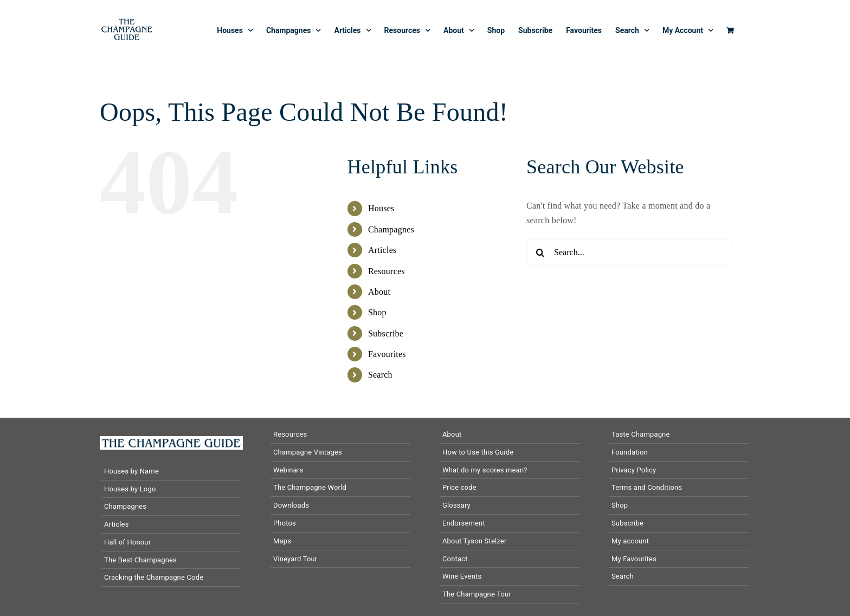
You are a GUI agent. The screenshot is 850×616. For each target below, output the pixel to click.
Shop (377, 312)
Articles (382, 250)
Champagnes (391, 229)
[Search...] (629, 252)
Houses (381, 208)
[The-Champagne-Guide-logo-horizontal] (171, 440)
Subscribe (386, 333)
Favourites (387, 354)
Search (380, 375)
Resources (387, 271)
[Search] (540, 252)
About (379, 292)
